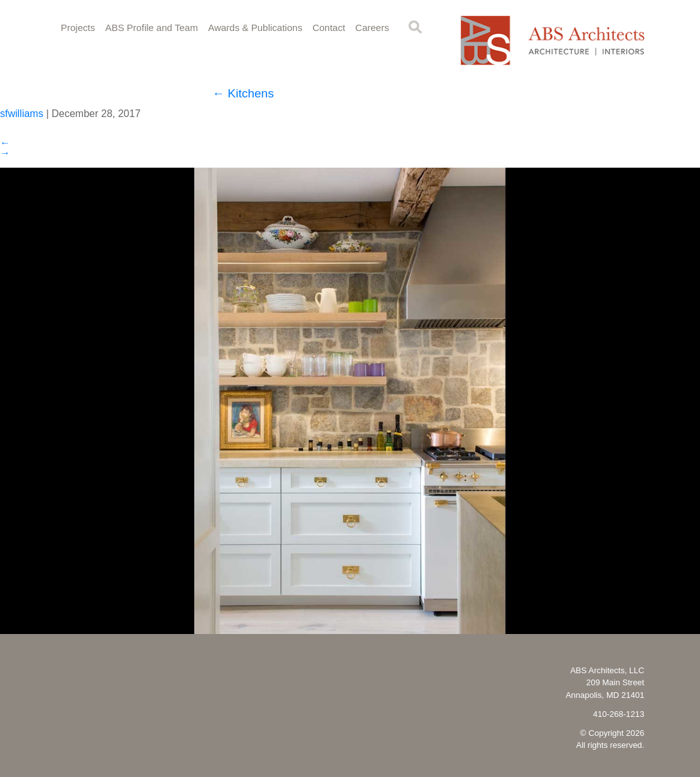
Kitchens (243, 93)
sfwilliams (22, 114)
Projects (78, 28)
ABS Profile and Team (151, 28)
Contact (329, 28)
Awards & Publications (255, 28)
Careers (372, 28)
